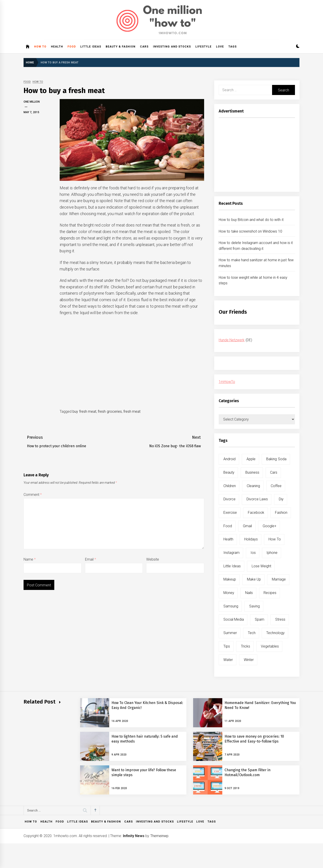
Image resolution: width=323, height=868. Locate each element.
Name (30, 559)
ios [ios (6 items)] (253, 553)
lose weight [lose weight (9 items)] (261, 566)
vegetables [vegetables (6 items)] (270, 646)
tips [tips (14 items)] (227, 646)
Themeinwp (159, 836)
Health (57, 47)
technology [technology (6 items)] (275, 633)
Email (91, 559)
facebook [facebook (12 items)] (256, 513)
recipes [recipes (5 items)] (270, 593)
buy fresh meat (84, 411)
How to (40, 47)
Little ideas (91, 47)
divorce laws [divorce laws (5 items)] (257, 499)
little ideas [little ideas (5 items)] (232, 566)
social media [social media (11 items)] (234, 619)
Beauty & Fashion (121, 47)
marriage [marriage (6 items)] (279, 579)
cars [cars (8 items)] (274, 472)
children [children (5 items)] (230, 486)
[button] (298, 47)
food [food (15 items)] (228, 526)
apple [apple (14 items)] (251, 459)
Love (220, 47)
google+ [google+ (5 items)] (270, 526)
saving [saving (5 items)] (254, 606)
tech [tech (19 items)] (252, 633)
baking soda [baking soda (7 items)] (276, 459)
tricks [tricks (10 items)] (246, 646)
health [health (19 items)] (228, 539)
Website (153, 559)
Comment (33, 495)
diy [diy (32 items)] (281, 499)
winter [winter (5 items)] (249, 660)
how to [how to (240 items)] (275, 539)
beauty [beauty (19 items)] (229, 472)
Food (72, 47)
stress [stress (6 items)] (280, 619)
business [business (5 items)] (252, 472)
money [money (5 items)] (229, 593)
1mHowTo (227, 382)
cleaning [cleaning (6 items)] (253, 486)
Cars (144, 47)
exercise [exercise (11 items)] (230, 513)
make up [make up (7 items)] (254, 579)
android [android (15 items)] (229, 459)
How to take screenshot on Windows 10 (250, 231)
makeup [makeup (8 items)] (230, 579)
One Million (32, 102)
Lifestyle (203, 47)
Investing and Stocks (172, 47)
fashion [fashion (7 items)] (281, 513)
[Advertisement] (257, 156)
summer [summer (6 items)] (230, 633)
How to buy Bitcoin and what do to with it (251, 220)
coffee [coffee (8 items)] (276, 486)
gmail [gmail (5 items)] (247, 526)
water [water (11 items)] (228, 660)
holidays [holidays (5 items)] (251, 539)
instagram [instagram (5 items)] (231, 553)
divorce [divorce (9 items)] (229, 499)
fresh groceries (110, 411)
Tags (232, 47)
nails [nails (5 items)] (249, 593)
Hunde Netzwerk (232, 340)
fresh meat (132, 411)
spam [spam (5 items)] (260, 619)
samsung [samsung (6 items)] (231, 606)
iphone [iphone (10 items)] (272, 553)
